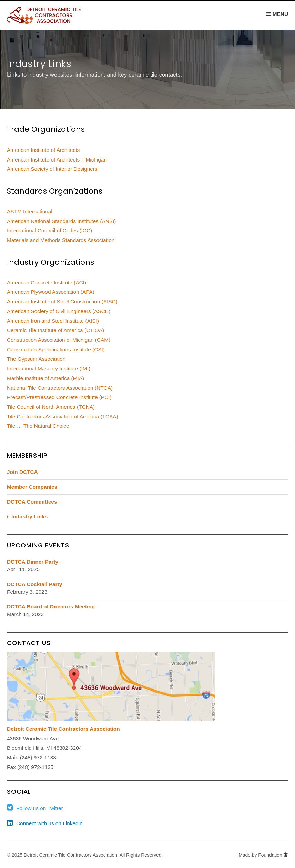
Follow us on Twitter (40, 808)
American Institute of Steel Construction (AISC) (62, 301)
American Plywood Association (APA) (51, 292)
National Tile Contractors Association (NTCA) (60, 388)
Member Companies (32, 487)
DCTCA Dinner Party (33, 562)
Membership (27, 455)
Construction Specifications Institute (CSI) (56, 349)
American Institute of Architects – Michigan (57, 160)
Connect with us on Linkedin (49, 823)
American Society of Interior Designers (52, 169)
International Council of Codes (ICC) (49, 230)
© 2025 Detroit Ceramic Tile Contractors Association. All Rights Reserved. (85, 855)
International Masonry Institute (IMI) (49, 368)
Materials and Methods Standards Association (61, 240)
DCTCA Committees (32, 502)
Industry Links (29, 516)
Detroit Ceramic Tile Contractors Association (63, 729)
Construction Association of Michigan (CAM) (59, 340)
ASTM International (30, 211)
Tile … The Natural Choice (38, 426)
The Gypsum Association (36, 359)
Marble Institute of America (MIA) (45, 378)
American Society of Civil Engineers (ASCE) (59, 311)
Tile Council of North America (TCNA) (51, 407)
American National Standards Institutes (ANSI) (62, 221)
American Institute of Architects (43, 150)
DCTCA (50, 15)
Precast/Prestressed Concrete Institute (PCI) (59, 397)
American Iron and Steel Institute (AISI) (53, 321)
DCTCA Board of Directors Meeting (51, 607)
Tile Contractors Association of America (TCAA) (63, 416)
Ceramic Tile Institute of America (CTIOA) (55, 330)
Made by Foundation (260, 855)
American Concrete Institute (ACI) (47, 282)
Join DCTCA (22, 472)
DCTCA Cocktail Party (34, 584)
